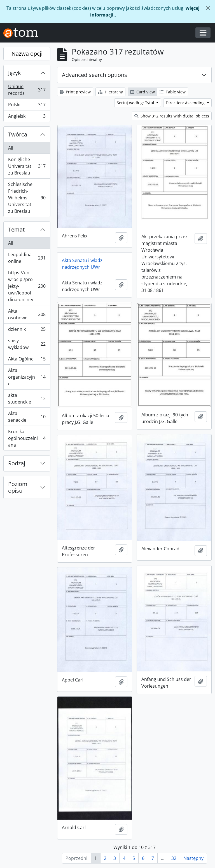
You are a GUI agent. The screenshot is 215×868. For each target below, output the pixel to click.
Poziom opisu (18, 487)
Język (15, 73)
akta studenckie (27, 398)
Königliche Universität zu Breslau (27, 166)
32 (174, 858)
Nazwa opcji (27, 54)
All (11, 148)
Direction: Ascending (186, 103)
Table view (173, 92)
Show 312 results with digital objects (172, 116)
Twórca (18, 134)
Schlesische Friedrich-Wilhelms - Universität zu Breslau (27, 198)
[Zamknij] (208, 8)
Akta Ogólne (27, 360)
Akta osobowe (27, 314)
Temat (16, 229)
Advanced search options (94, 75)
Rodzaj (17, 463)
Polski (27, 106)
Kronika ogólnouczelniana (27, 438)
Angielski (27, 117)
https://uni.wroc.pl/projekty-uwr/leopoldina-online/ (27, 286)
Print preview (75, 92)
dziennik (27, 330)
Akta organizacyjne (27, 377)
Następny (193, 858)
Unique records (27, 90)
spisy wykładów (27, 344)
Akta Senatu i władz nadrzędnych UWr (82, 264)
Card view (142, 92)
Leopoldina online (27, 258)
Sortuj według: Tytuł (136, 103)
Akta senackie (27, 417)
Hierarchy (110, 92)
